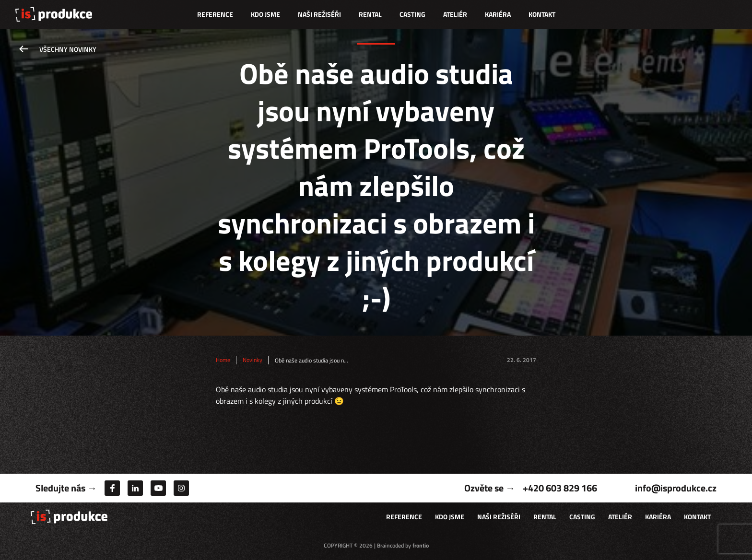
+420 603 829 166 (560, 488)
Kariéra (498, 14)
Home (223, 360)
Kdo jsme (265, 14)
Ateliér (455, 14)
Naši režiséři (319, 14)
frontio (421, 545)
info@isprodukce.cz (676, 488)
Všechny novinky (68, 49)
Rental (370, 14)
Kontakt (542, 14)
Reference (215, 14)
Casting (412, 14)
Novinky (253, 360)
